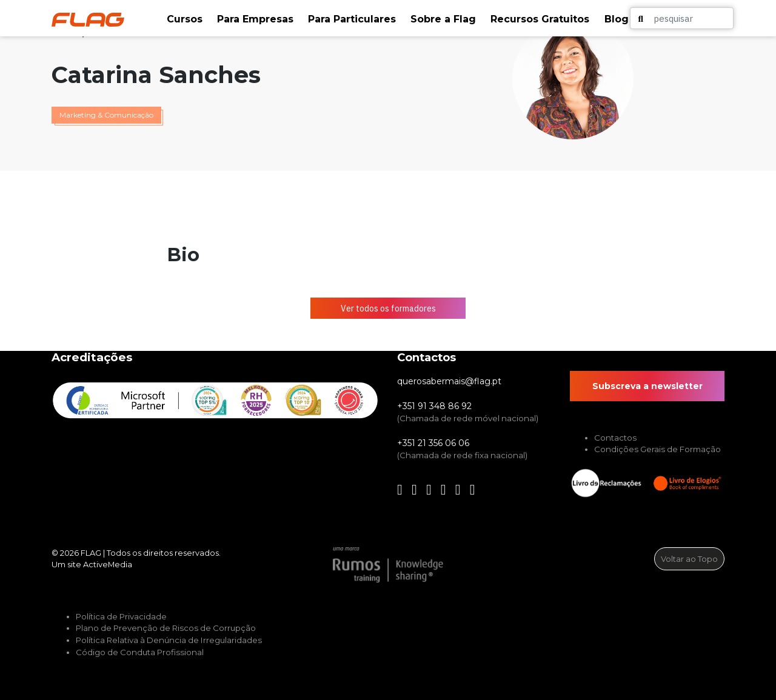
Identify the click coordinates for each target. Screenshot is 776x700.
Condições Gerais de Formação (657, 449)
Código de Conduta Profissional (140, 652)
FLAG (91, 553)
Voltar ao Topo (689, 559)
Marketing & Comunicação (106, 115)
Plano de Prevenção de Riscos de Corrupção (166, 628)
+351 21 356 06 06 (433, 443)
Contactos (615, 438)
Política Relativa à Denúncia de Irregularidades (169, 640)
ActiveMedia (108, 564)
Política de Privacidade (121, 616)
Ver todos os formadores (388, 308)
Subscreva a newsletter (647, 386)
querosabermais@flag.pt (449, 381)
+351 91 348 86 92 (434, 406)
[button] (186, 19)
